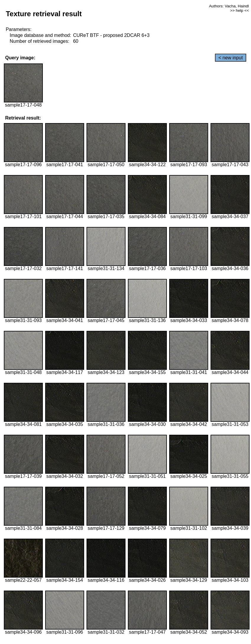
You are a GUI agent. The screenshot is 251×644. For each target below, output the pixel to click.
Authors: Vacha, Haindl (229, 6)
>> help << (239, 10)
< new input (231, 58)
